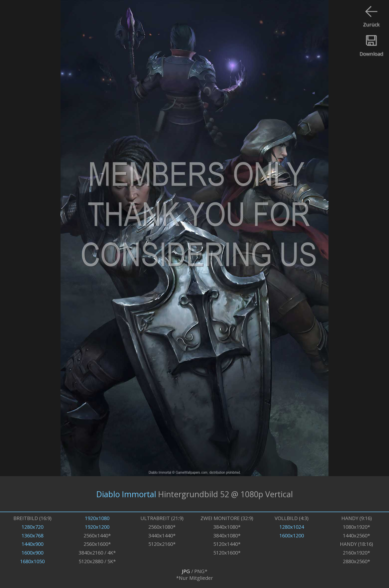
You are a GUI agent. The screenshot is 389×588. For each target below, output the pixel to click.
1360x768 (32, 536)
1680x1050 (32, 561)
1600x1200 (292, 536)
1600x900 (32, 553)
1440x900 (32, 544)
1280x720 (32, 527)
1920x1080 (97, 518)
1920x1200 (97, 527)
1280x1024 (292, 527)
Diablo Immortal (126, 494)
